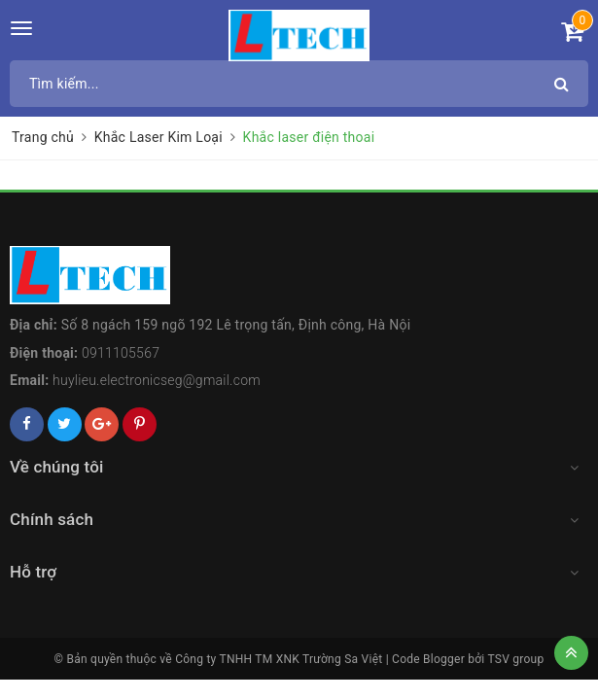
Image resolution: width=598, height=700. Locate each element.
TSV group (515, 659)
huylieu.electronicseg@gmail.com (157, 380)
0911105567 (121, 353)
